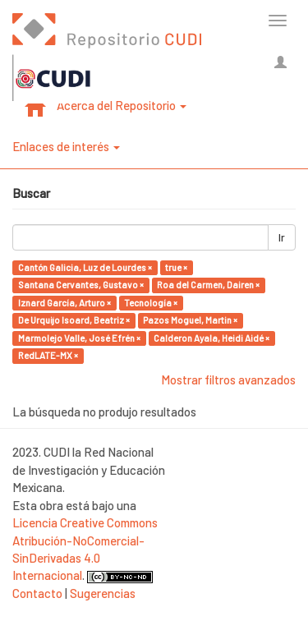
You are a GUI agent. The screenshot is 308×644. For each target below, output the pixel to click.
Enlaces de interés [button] (66, 146)
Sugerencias (103, 593)
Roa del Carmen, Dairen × (208, 285)
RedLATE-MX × (48, 355)
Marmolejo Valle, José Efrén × (79, 338)
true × (176, 267)
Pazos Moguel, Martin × (190, 320)
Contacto (37, 593)
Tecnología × (151, 303)
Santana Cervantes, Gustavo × (81, 285)
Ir (282, 237)
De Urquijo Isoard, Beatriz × (74, 320)
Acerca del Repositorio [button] (122, 105)
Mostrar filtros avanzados (228, 379)
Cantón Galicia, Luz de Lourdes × (85, 267)
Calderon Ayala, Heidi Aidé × (211, 338)
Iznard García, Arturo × (64, 303)
